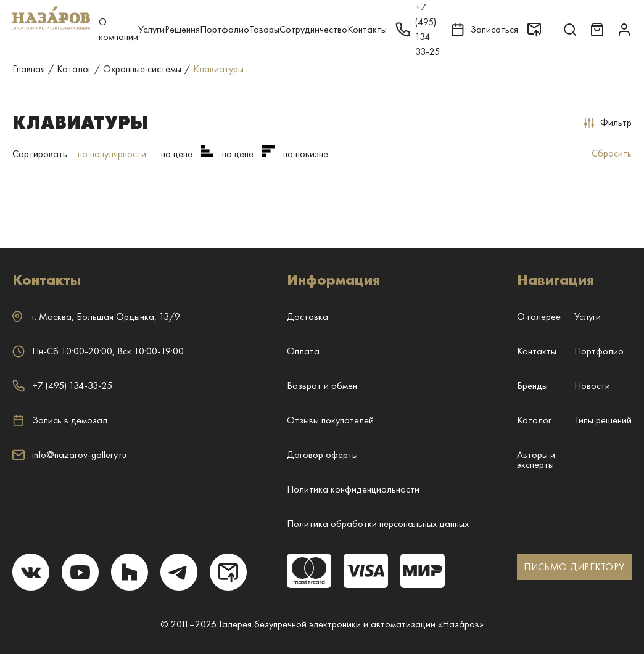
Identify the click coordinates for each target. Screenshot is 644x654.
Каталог (534, 420)
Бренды (532, 386)
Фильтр (608, 122)
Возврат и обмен (322, 386)
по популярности (112, 154)
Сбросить (612, 153)
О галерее (539, 317)
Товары (264, 29)
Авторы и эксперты (536, 460)
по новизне (306, 154)
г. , (96, 317)
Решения (182, 29)
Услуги (151, 29)
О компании (118, 29)
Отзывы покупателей (330, 420)
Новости (592, 386)
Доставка (308, 317)
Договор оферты (322, 455)
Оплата (303, 351)
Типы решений (603, 420)
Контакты (367, 29)
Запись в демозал (60, 420)
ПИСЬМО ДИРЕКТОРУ (574, 567)
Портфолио (225, 29)
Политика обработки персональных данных (378, 524)
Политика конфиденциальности (353, 489)
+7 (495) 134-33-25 (62, 386)
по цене (177, 154)
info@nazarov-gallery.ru (69, 455)
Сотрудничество (313, 29)
